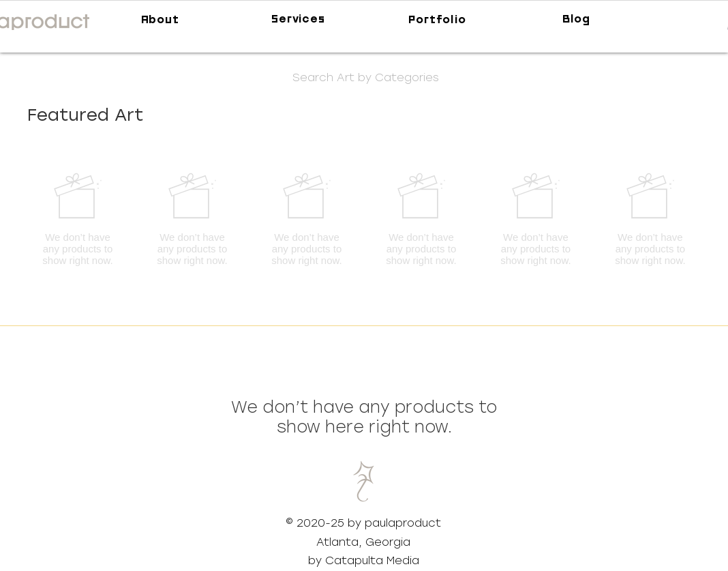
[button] (366, 77)
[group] (364, 219)
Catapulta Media (372, 560)
